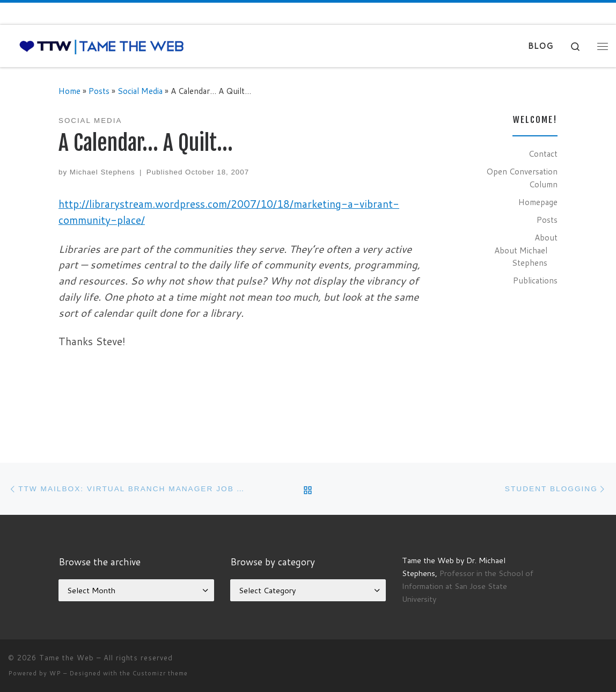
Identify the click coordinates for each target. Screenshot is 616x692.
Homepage (538, 202)
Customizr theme (160, 673)
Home (69, 91)
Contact (543, 154)
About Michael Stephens (521, 257)
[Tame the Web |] (102, 46)
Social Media (140, 91)
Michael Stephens (102, 172)
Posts (99, 91)
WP (55, 673)
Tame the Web (67, 658)
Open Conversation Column (522, 178)
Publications (535, 280)
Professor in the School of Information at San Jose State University (468, 586)
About (546, 237)
